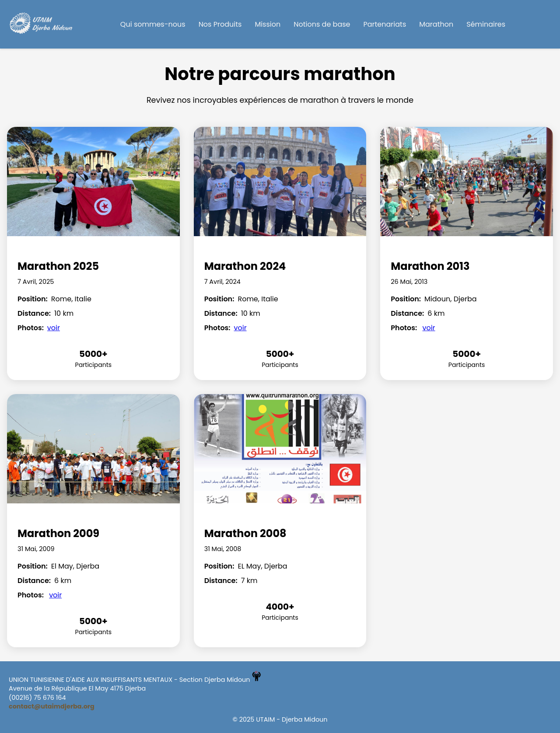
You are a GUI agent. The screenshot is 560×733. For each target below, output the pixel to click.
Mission (268, 24)
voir (54, 328)
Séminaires (486, 24)
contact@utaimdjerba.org (52, 706)
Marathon (436, 24)
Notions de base (322, 24)
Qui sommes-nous (153, 24)
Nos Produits (220, 24)
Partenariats (385, 24)
